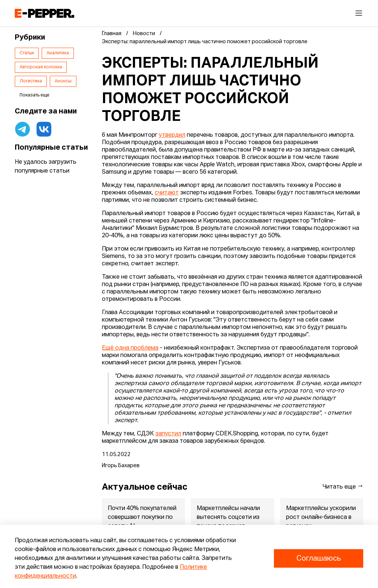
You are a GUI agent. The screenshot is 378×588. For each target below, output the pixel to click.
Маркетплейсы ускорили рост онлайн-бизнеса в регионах (321, 517)
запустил (168, 434)
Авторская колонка (41, 67)
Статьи (27, 53)
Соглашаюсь (319, 558)
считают (167, 193)
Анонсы (63, 81)
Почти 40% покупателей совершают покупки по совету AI (142, 517)
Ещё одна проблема (130, 348)
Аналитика (58, 53)
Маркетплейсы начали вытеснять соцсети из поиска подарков (228, 517)
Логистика (31, 81)
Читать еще (343, 487)
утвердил (172, 135)
